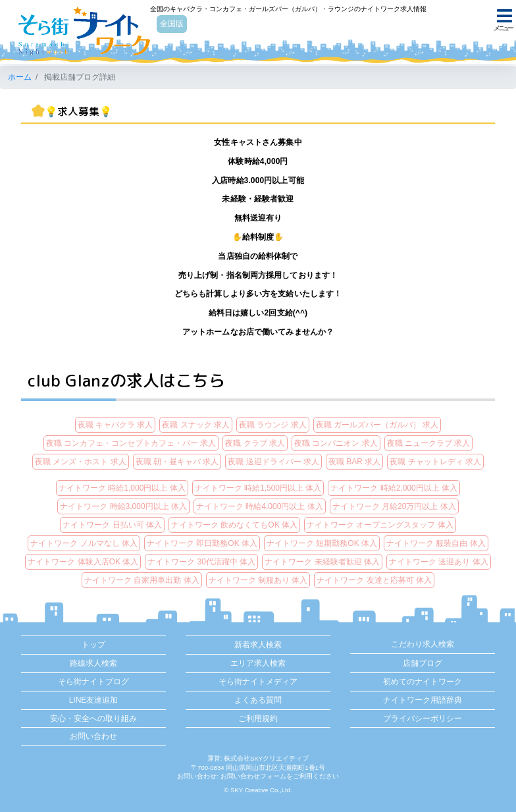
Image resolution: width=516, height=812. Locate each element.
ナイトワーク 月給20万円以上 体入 (394, 506)
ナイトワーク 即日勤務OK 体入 (202, 543)
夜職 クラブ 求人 (255, 443)
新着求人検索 (258, 645)
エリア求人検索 (258, 663)
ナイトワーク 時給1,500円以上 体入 (258, 488)
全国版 (173, 24)
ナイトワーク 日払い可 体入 (112, 525)
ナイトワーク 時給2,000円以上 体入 (394, 488)
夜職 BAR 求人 (354, 462)
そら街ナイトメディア (258, 682)
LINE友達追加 (94, 700)
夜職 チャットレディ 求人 (435, 462)
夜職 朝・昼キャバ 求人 (177, 462)
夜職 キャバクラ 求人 (116, 425)
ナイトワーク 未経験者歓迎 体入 (322, 562)
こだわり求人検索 (423, 644)
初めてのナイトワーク (423, 682)
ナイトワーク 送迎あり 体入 (439, 562)
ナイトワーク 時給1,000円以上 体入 (122, 488)
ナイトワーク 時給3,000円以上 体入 (123, 506)
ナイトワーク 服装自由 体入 (436, 543)
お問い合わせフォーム (253, 776)
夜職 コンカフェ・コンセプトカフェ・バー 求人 (131, 443)
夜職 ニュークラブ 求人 (429, 443)
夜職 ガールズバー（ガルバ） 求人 (377, 425)
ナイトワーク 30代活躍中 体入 (201, 562)
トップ (93, 645)
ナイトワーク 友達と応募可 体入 (374, 580)
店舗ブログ (423, 663)
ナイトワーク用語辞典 (423, 700)
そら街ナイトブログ (93, 682)
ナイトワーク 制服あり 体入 (258, 580)
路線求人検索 (93, 663)
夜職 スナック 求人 (196, 425)
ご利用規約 (258, 718)
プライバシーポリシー (423, 718)
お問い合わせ (93, 736)
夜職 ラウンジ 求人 (273, 425)
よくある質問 (258, 700)
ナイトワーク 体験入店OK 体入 (83, 562)
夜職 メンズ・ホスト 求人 (81, 462)
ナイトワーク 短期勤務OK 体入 (322, 543)
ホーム (20, 77)
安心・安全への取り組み (93, 718)
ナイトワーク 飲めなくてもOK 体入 (234, 525)
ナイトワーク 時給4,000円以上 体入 (260, 506)
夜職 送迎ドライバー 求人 (273, 462)
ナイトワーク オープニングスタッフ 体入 (380, 525)
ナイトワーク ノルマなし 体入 (84, 543)
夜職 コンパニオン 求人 (336, 443)
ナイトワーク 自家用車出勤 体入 (142, 580)
